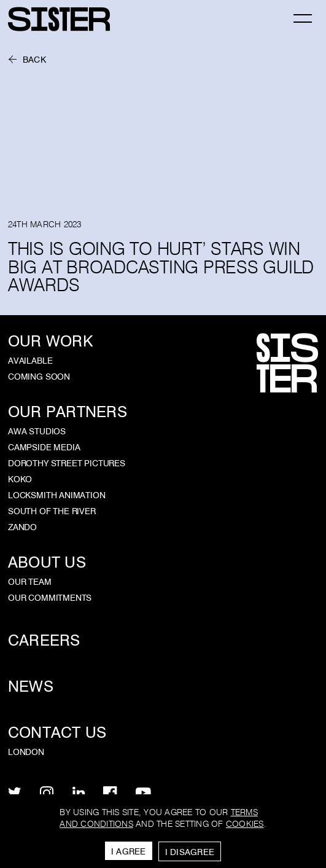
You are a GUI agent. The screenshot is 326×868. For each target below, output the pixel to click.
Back (34, 60)
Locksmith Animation (57, 495)
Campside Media (44, 447)
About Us (47, 562)
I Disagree (190, 852)
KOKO (20, 479)
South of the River (52, 511)
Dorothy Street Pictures (67, 463)
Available (30, 361)
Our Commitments (50, 598)
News (31, 686)
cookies (245, 824)
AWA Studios (37, 431)
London (26, 752)
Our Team (30, 582)
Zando (22, 527)
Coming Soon (39, 377)
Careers (44, 640)
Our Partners (68, 412)
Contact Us (57, 733)
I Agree (129, 851)
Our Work (50, 341)
